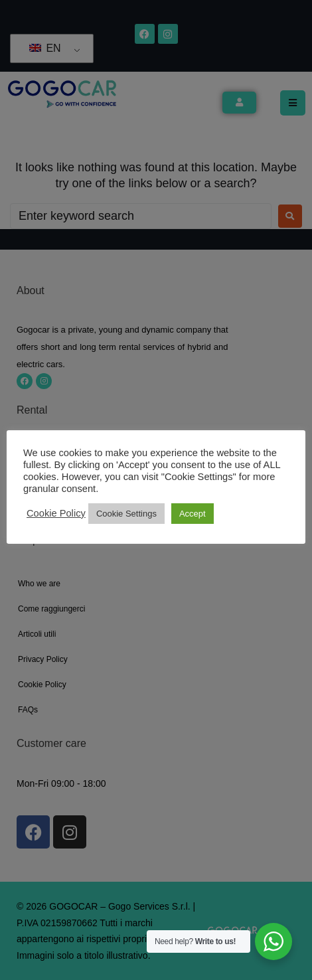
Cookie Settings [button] (126, 514)
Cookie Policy (56, 513)
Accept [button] (193, 514)
